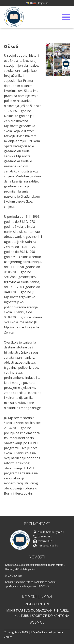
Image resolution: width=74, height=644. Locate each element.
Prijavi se (43, 3)
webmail (37, 622)
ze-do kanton (37, 604)
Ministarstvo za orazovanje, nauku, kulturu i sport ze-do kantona (38, 613)
